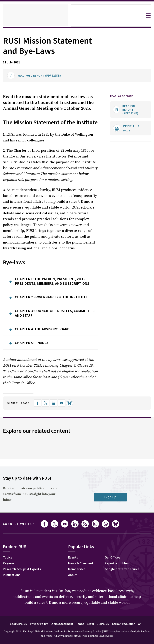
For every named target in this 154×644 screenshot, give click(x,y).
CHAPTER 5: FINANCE (34, 362)
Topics (8, 577)
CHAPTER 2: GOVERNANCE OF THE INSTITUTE (56, 318)
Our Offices (116, 577)
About (75, 594)
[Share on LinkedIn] (57, 422)
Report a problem (120, 583)
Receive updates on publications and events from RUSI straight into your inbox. (30, 513)
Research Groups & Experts (25, 589)
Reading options (123, 106)
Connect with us (21, 543)
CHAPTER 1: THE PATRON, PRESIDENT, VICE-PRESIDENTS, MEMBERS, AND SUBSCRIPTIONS (55, 300)
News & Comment (84, 583)
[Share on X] (49, 422)
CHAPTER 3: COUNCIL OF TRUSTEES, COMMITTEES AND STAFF (48, 333)
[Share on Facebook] (41, 422)
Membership (80, 589)
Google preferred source (126, 589)
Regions (9, 583)
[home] (36, 15)
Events (76, 577)
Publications (13, 594)
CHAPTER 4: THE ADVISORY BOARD (47, 349)
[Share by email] (65, 422)
